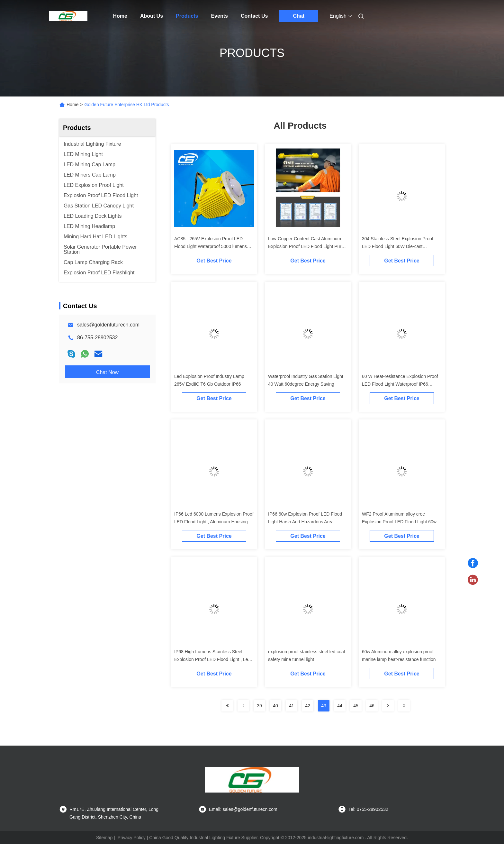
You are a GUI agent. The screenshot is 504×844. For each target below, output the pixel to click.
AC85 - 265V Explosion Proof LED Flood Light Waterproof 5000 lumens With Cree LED (211, 246)
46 (372, 706)
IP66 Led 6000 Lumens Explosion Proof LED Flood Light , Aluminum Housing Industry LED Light (214, 522)
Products (187, 16)
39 (259, 706)
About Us (152, 16)
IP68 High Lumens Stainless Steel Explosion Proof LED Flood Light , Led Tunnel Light (212, 659)
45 (356, 706)
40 (275, 706)
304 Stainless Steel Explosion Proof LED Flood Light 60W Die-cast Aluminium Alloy (398, 246)
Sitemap (104, 838)
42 (308, 706)
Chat (299, 16)
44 (340, 706)
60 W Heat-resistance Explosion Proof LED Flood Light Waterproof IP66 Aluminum (400, 384)
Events (219, 16)
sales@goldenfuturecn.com (108, 325)
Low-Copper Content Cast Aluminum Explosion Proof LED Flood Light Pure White (306, 246)
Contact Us (254, 16)
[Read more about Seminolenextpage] (227, 706)
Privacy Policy (132, 838)
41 (292, 706)
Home (120, 16)
